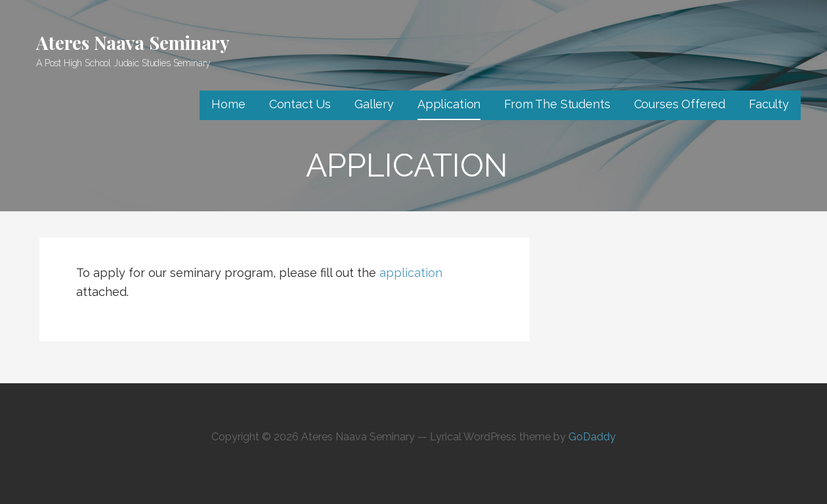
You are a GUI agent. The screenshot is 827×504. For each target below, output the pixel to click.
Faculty (769, 104)
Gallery (374, 104)
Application (449, 104)
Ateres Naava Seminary (133, 42)
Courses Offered (680, 104)
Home (228, 104)
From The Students (557, 104)
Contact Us (300, 104)
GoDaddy (592, 437)
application (411, 273)
